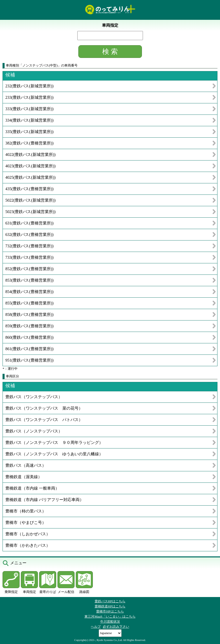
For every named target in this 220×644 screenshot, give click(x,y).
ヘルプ (96, 627)
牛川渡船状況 (110, 622)
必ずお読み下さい (116, 627)
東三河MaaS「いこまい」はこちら (110, 616)
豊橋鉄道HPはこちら (110, 606)
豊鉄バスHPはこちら (110, 601)
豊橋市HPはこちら (110, 611)
